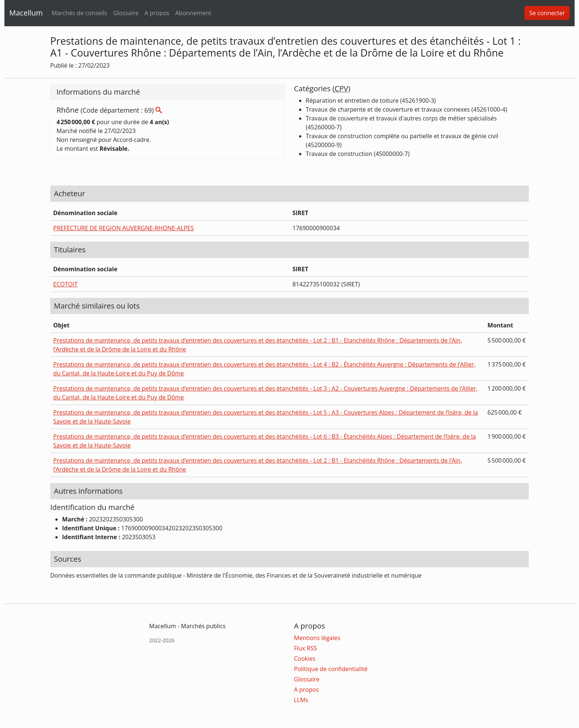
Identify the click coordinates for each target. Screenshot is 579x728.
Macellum (26, 13)
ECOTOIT (65, 284)
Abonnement (193, 13)
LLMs (301, 700)
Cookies (305, 659)
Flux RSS (305, 648)
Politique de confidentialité (331, 669)
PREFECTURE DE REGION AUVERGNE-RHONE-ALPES (124, 228)
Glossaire (126, 13)
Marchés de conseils (79, 13)
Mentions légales (317, 638)
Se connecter (547, 13)
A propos (157, 13)
